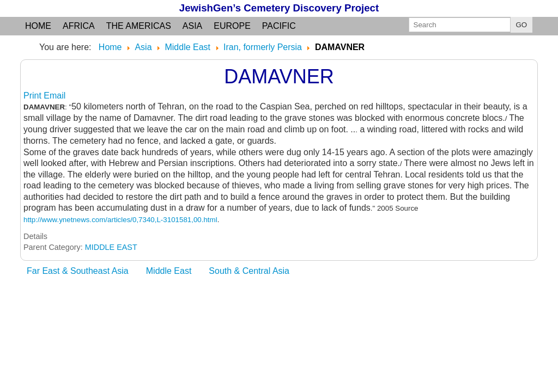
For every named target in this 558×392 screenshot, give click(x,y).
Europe (232, 26)
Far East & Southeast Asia (78, 271)
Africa (79, 26)
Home (38, 26)
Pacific (279, 26)
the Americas (139, 26)
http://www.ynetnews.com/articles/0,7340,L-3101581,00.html (120, 220)
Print (34, 96)
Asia (192, 26)
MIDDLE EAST (111, 247)
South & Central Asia (249, 271)
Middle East (169, 271)
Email (54, 96)
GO (522, 25)
